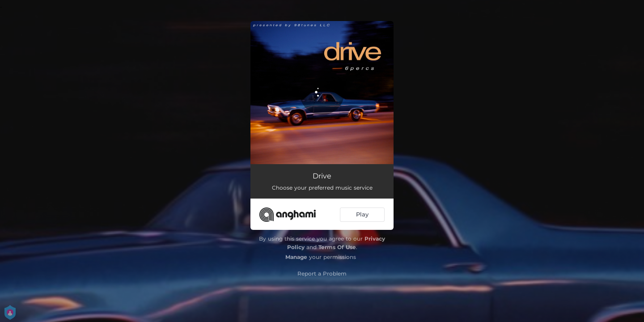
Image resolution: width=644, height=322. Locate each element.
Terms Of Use (337, 247)
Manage (296, 257)
